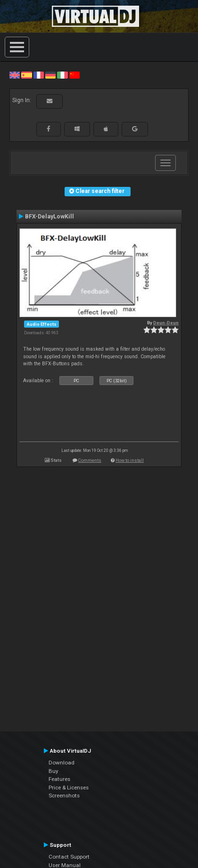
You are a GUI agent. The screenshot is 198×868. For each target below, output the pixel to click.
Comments (90, 460)
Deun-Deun (166, 323)
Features (59, 779)
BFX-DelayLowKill (49, 217)
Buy (54, 771)
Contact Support (69, 857)
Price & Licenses (69, 788)
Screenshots (64, 796)
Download (62, 763)
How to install (130, 460)
